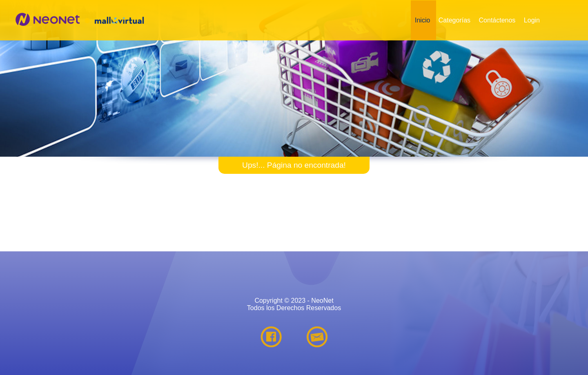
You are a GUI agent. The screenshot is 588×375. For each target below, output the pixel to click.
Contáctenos (497, 20)
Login (532, 20)
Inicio (422, 20)
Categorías (454, 20)
